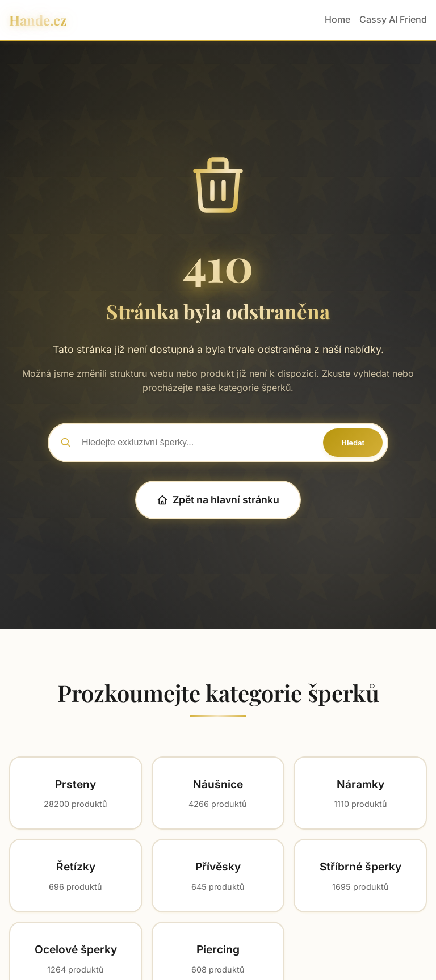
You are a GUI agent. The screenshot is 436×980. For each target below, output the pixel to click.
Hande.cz (38, 20)
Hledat (353, 443)
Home (338, 19)
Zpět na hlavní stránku (218, 500)
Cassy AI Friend (393, 19)
